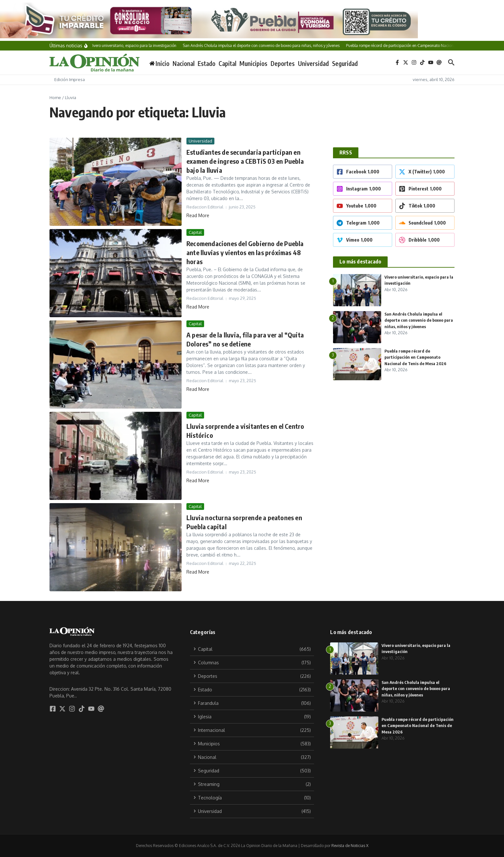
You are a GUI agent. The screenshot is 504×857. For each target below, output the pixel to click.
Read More (198, 215)
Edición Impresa (70, 79)
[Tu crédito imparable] (252, 20)
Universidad (313, 63)
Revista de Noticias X (350, 846)
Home (55, 97)
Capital (227, 63)
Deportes (283, 63)
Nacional (184, 63)
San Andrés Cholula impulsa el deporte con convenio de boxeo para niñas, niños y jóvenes (419, 320)
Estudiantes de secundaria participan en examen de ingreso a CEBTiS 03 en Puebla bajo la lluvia (245, 161)
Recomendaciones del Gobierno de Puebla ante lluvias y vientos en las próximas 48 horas (245, 252)
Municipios (253, 63)
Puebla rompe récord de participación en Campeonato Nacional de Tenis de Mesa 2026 (415, 357)
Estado (207, 63)
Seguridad (345, 63)
